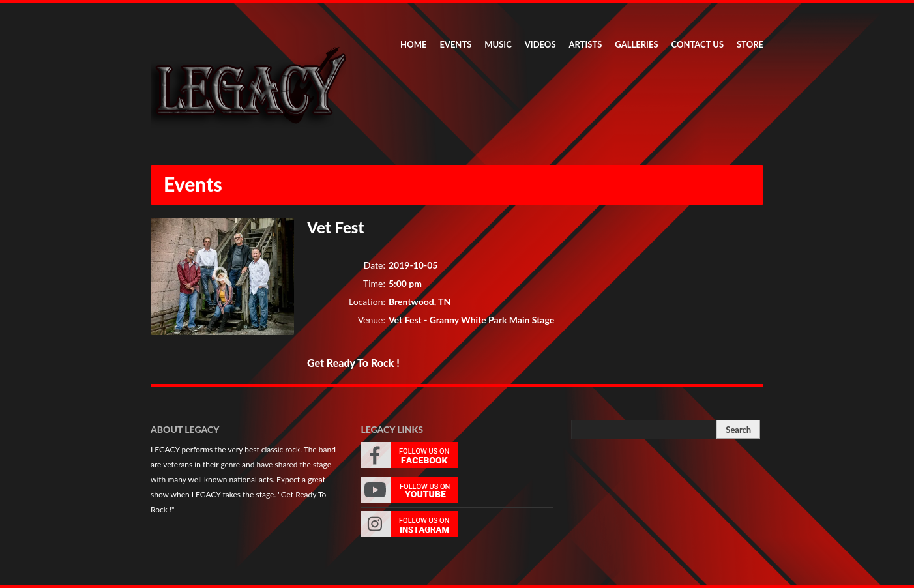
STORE (750, 44)
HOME (413, 44)
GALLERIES (636, 44)
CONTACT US (698, 44)
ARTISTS (586, 44)
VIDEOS (540, 44)
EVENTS (455, 44)
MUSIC (498, 44)
